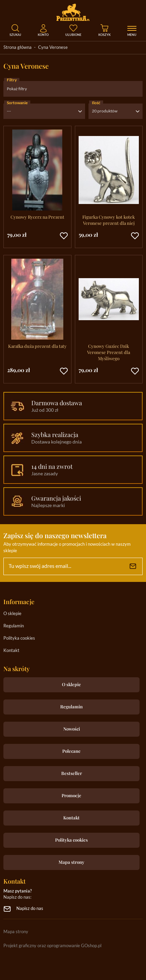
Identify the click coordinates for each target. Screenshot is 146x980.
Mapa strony (71, 862)
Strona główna (18, 48)
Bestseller (72, 773)
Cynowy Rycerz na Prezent (37, 217)
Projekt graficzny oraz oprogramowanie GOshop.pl (52, 946)
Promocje (71, 795)
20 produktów (105, 111)
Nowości (72, 729)
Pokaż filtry (17, 89)
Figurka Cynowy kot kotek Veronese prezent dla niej (109, 220)
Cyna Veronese (53, 48)
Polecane (71, 751)
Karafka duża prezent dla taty (37, 346)
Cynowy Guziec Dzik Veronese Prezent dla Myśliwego (109, 352)
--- (9, 111)
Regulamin (14, 626)
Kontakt (11, 651)
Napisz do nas (30, 909)
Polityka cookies (19, 638)
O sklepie (12, 614)
